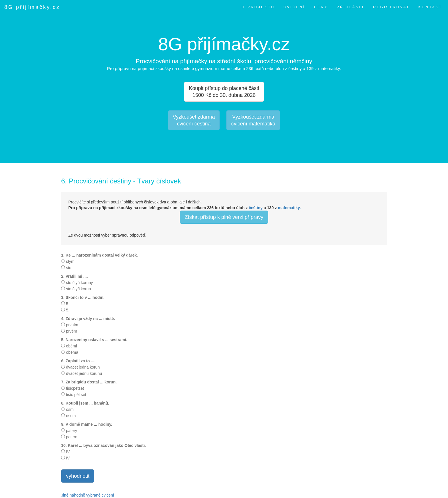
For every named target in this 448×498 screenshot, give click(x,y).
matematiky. (289, 208)
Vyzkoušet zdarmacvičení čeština (194, 120)
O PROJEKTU (258, 7)
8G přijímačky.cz (32, 7)
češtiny (256, 208)
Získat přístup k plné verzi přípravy (224, 217)
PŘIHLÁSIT (351, 7)
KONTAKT (430, 7)
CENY (321, 7)
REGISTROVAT (391, 7)
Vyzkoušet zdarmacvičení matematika (253, 120)
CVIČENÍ (294, 7)
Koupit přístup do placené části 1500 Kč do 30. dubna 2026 (224, 92)
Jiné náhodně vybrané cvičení (88, 495)
